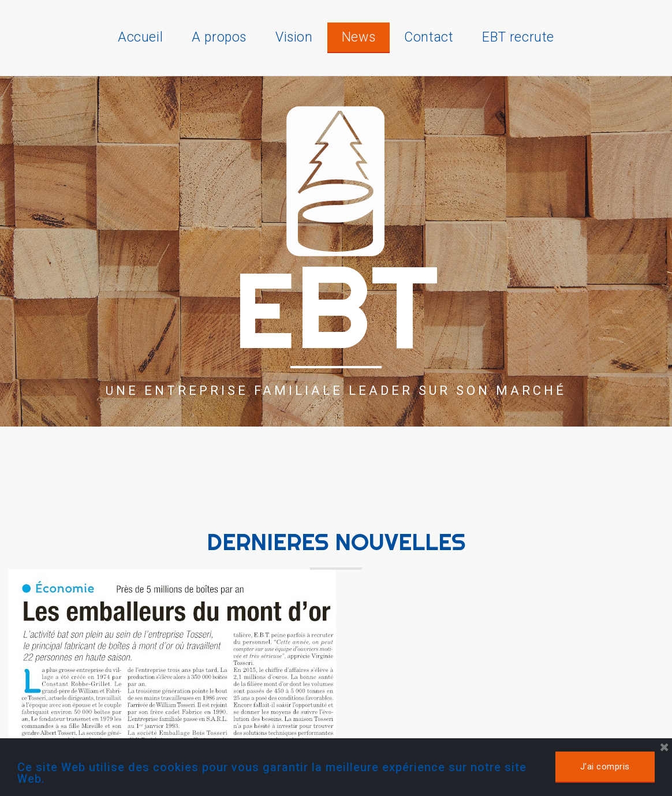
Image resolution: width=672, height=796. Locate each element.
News (359, 37)
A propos (219, 37)
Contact (429, 37)
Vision (294, 37)
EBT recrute (518, 37)
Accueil (140, 37)
